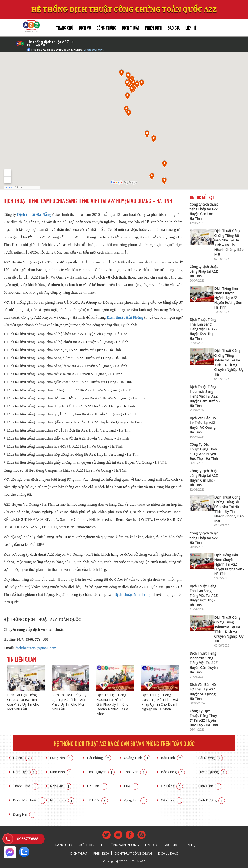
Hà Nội (22, 758)
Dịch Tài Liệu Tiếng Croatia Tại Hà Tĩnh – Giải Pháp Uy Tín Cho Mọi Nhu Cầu (23, 702)
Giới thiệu (87, 845)
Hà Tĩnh (97, 786)
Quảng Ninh (137, 758)
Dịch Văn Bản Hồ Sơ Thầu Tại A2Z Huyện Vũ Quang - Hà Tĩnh (204, 425)
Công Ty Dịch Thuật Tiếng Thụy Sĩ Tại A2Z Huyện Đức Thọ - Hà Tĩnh (204, 451)
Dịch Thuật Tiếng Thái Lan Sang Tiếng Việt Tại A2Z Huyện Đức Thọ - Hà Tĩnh (204, 329)
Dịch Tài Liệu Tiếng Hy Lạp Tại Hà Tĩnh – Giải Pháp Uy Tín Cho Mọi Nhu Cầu (69, 702)
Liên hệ (191, 27)
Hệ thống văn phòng (120, 845)
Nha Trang (62, 800)
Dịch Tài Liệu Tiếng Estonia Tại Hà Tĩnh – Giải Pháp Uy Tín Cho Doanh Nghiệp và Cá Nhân (113, 704)
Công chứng (107, 27)
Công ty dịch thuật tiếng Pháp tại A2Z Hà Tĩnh (204, 271)
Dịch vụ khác (168, 853)
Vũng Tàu (135, 800)
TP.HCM (97, 800)
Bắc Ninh (172, 758)
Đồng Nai (24, 814)
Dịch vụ (85, 27)
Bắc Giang (173, 772)
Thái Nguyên (101, 772)
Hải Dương (211, 758)
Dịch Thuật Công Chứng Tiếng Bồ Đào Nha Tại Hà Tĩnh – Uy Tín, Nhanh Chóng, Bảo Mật (229, 243)
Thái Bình (135, 772)
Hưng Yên (61, 758)
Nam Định (25, 772)
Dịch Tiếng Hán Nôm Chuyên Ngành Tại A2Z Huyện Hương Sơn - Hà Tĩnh (229, 298)
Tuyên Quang (213, 772)
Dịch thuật (131, 27)
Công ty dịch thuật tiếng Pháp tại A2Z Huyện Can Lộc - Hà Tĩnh (204, 211)
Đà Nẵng (172, 786)
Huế (131, 786)
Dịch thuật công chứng (134, 853)
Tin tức (151, 845)
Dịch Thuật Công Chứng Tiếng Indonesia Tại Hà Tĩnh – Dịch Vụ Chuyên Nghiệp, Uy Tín (229, 362)
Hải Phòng (99, 758)
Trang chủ (65, 27)
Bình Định (210, 786)
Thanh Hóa (26, 786)
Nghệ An (61, 786)
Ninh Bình (61, 772)
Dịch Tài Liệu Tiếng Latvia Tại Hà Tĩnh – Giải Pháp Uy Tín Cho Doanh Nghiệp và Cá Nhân (160, 702)
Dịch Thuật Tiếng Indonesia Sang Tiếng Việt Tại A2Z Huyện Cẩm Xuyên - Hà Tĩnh (205, 396)
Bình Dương (211, 800)
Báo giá (174, 27)
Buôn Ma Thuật (29, 800)
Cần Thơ (172, 800)
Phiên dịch (154, 27)
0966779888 (28, 839)
